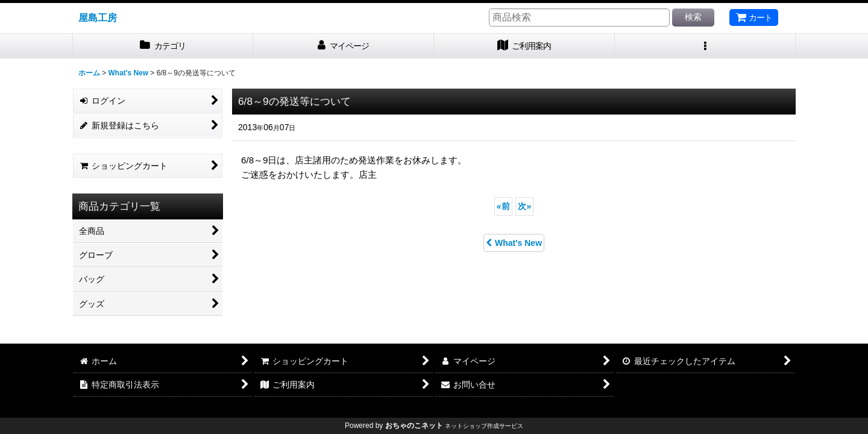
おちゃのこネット (414, 426)
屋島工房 (98, 17)
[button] (705, 46)
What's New (514, 243)
